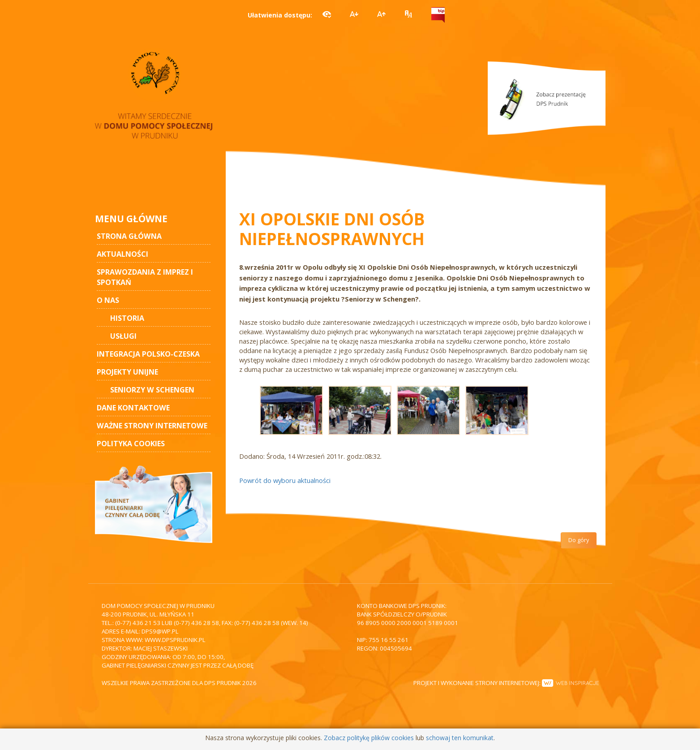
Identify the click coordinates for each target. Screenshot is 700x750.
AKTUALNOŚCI (122, 254)
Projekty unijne (127, 372)
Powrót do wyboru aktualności (285, 480)
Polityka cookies (131, 444)
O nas (108, 300)
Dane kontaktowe (133, 408)
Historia (127, 318)
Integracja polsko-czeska (148, 354)
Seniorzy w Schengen (152, 390)
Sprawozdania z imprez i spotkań (145, 277)
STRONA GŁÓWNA (129, 236)
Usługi (123, 336)
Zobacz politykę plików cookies (369, 738)
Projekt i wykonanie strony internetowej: (506, 683)
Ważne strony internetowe (152, 426)
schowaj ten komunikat (460, 738)
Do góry (579, 540)
